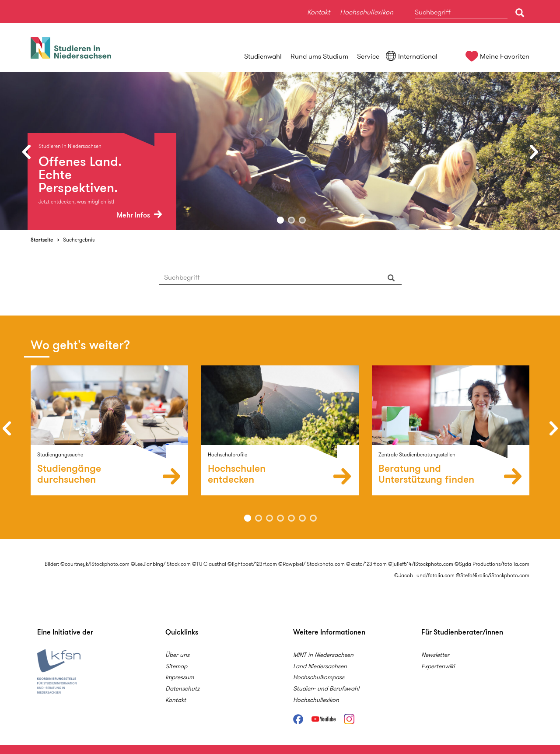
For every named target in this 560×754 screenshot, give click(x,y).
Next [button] (534, 152)
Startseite (42, 240)
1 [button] (280, 220)
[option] (280, 151)
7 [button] (313, 518)
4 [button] (280, 518)
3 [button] (302, 220)
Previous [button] (26, 152)
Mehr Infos (139, 215)
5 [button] (291, 518)
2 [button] (291, 220)
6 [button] (302, 518)
